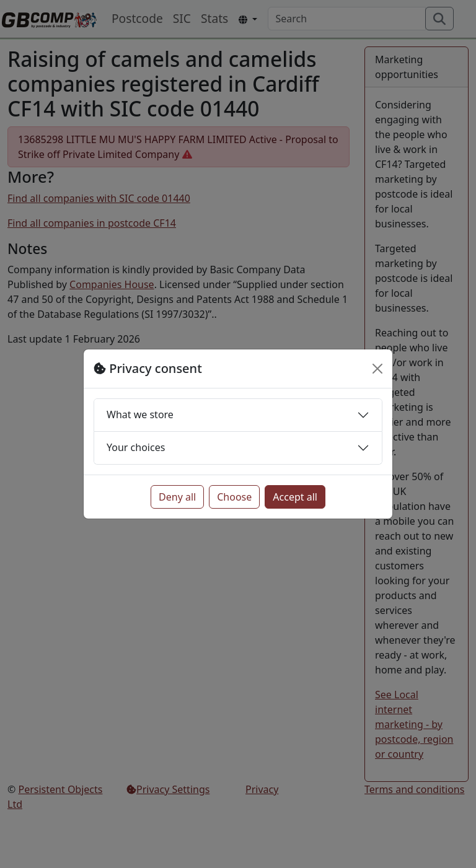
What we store (140, 414)
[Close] (377, 369)
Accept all (295, 497)
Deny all (177, 497)
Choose (234, 497)
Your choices (136, 447)
